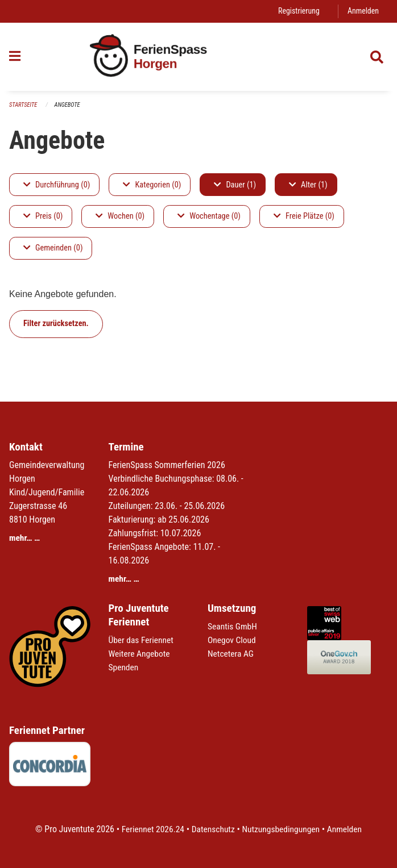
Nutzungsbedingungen (282, 829)
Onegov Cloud (233, 640)
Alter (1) (308, 185)
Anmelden (363, 11)
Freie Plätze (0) (304, 217)
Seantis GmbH (233, 626)
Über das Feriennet (142, 640)
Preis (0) (43, 217)
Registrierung (297, 11)
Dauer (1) (235, 185)
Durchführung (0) (57, 185)
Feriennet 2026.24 (150, 829)
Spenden (124, 667)
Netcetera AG (231, 654)
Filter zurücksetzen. (56, 324)
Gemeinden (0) (53, 249)
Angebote (69, 105)
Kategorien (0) (152, 185)
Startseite (24, 105)
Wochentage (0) (209, 217)
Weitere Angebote (140, 654)
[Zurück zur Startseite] (198, 57)
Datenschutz (212, 829)
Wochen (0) (120, 217)
